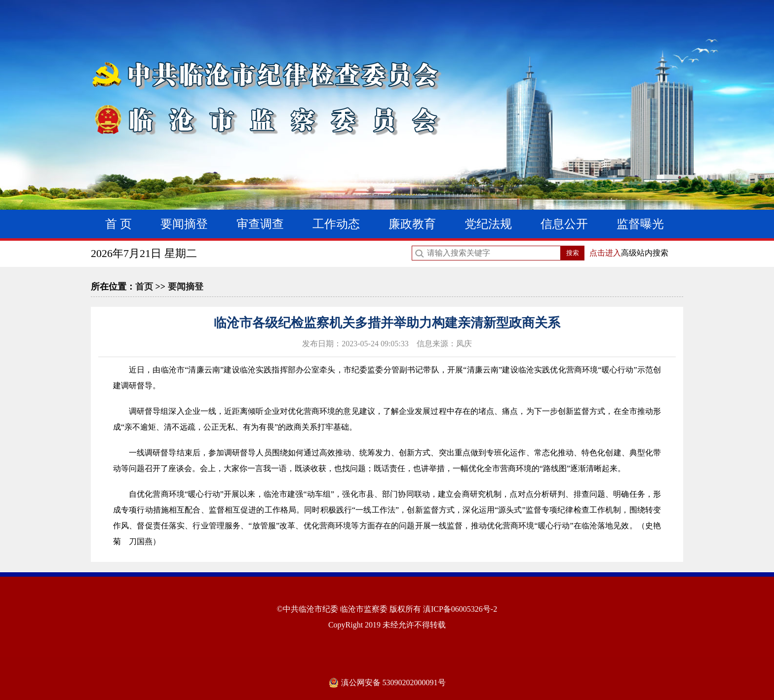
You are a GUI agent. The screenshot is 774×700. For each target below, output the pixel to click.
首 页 (118, 224)
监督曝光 (640, 224)
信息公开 (564, 224)
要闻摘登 (184, 224)
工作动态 (336, 224)
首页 (144, 287)
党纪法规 (488, 224)
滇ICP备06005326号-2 (460, 609)
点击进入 (605, 253)
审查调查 (260, 224)
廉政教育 (412, 224)
